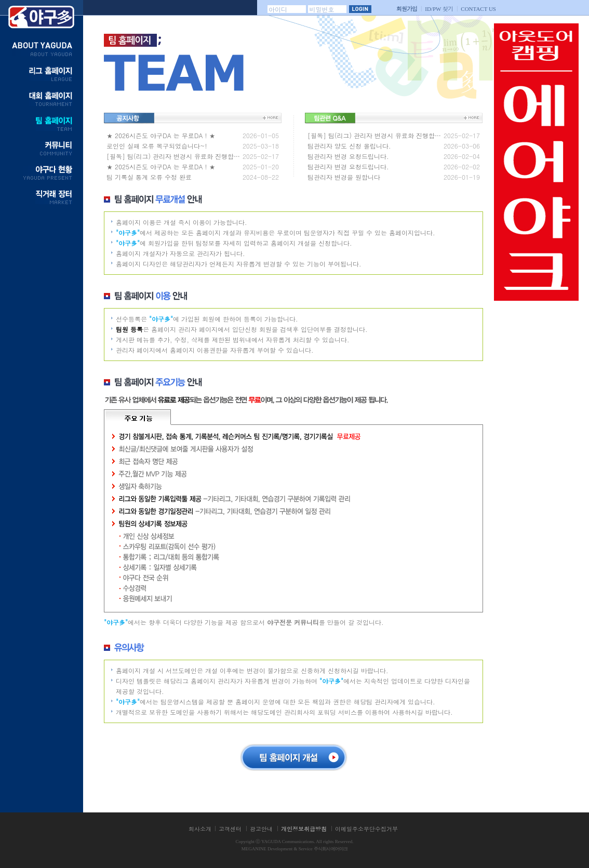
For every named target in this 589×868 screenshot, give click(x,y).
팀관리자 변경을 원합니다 (344, 177)
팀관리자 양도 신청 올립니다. (349, 146)
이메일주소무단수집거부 (366, 829)
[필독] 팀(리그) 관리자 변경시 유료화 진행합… (173, 156)
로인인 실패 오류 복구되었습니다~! (157, 146)
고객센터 (230, 829)
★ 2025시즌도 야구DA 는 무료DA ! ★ (161, 166)
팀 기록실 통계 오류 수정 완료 (149, 177)
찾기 (439, 9)
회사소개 (200, 829)
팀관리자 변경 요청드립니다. (348, 156)
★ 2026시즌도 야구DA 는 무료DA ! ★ (161, 135)
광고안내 (261, 829)
